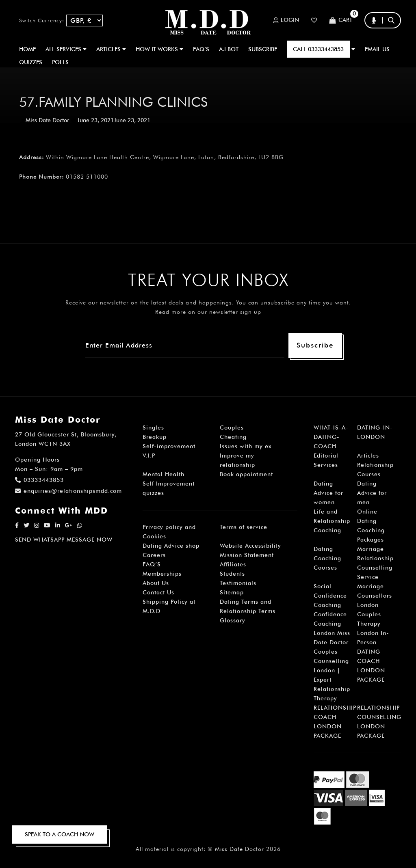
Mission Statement (247, 555)
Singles (153, 428)
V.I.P (149, 456)
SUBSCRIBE (263, 49)
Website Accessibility (250, 546)
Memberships (162, 574)
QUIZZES (31, 62)
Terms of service (244, 527)
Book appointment (246, 474)
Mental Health (164, 474)
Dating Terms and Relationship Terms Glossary (248, 611)
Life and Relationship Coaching (332, 521)
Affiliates (233, 564)
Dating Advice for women (328, 493)
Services (326, 465)
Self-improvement (169, 446)
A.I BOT (229, 49)
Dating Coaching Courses (327, 558)
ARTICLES (111, 49)
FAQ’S (201, 49)
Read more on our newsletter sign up (208, 312)
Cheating (233, 437)
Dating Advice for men (372, 493)
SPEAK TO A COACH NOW (60, 834)
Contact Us (158, 592)
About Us (156, 583)
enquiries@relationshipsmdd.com (68, 491)
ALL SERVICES (66, 49)
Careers (154, 555)
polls (60, 62)
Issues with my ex (246, 446)
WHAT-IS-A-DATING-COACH (331, 437)
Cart (341, 21)
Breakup (155, 437)
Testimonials (238, 583)
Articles (368, 456)
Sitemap (232, 592)
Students (232, 574)
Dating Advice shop (171, 546)
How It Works (159, 49)
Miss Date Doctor (47, 120)
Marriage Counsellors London (375, 596)
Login (286, 20)
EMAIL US (377, 49)
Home (27, 49)
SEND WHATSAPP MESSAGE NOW (64, 540)
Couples (232, 428)
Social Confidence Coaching (330, 596)
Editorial (326, 456)
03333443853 (39, 480)
